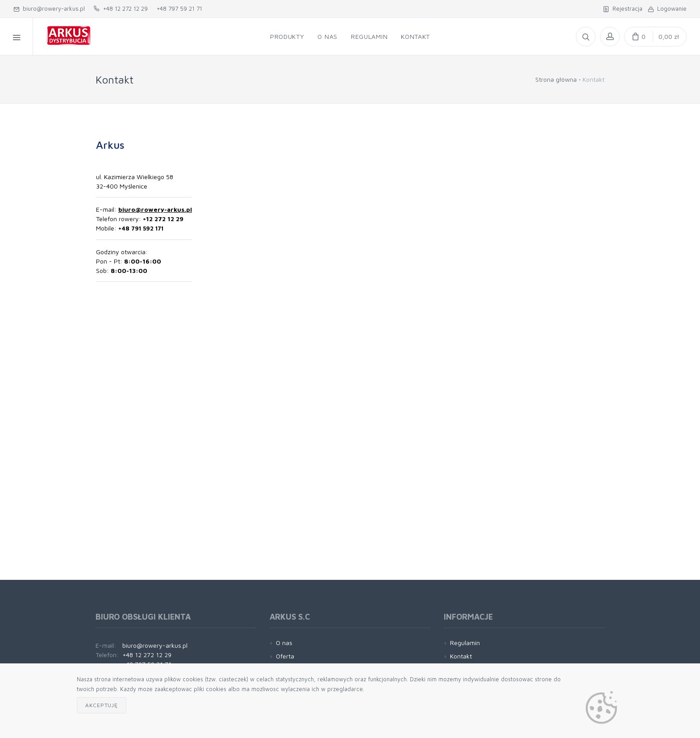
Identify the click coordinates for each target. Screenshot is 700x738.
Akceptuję (102, 705)
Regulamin (465, 643)
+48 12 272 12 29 (121, 8)
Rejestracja (623, 8)
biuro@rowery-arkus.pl (49, 8)
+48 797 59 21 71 (179, 8)
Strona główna (556, 79)
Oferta (285, 656)
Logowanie (667, 8)
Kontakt (461, 656)
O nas (284, 643)
